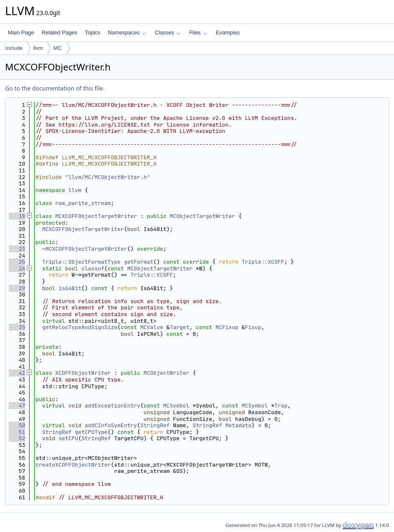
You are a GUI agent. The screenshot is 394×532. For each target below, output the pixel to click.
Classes (168, 32)
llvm (38, 48)
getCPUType (91, 432)
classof (93, 269)
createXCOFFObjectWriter (73, 465)
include (14, 48)
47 (17, 406)
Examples (228, 32)
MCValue (152, 327)
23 (17, 249)
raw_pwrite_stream (83, 203)
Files (198, 32)
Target (180, 327)
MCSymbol (176, 406)
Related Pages (59, 32)
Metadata (238, 425)
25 (17, 262)
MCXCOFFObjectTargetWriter (96, 216)
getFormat (139, 262)
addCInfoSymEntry (111, 425)
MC (57, 48)
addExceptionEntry (113, 406)
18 (17, 216)
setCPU (69, 438)
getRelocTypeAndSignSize (80, 327)
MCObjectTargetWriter (202, 216)
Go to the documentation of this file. (55, 88)
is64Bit (70, 288)
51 (17, 432)
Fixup (253, 327)
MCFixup (227, 327)
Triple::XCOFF (263, 262)
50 (17, 425)
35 (17, 327)
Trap (281, 406)
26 (17, 269)
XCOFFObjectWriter (83, 373)
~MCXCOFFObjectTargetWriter (85, 249)
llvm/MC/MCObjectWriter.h (108, 177)
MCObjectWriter (166, 373)
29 (17, 288)
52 (17, 438)
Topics (92, 32)
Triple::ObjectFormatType (82, 262)
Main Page (21, 32)
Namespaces (127, 32)
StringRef (155, 425)
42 (17, 373)
